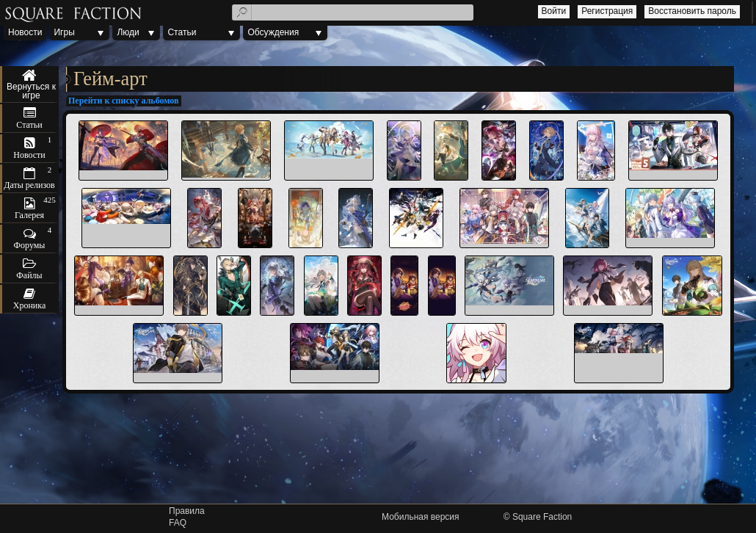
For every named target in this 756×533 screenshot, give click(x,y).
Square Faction (542, 517)
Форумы (30, 245)
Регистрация (607, 11)
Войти (554, 11)
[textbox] (353, 12)
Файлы (29, 275)
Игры (64, 32)
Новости (25, 32)
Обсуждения (273, 32)
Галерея (29, 215)
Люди (128, 32)
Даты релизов (29, 185)
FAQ (178, 523)
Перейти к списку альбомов (124, 101)
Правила (187, 511)
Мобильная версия (421, 517)
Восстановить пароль (692, 11)
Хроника (29, 305)
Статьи (182, 32)
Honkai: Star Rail (29, 84)
